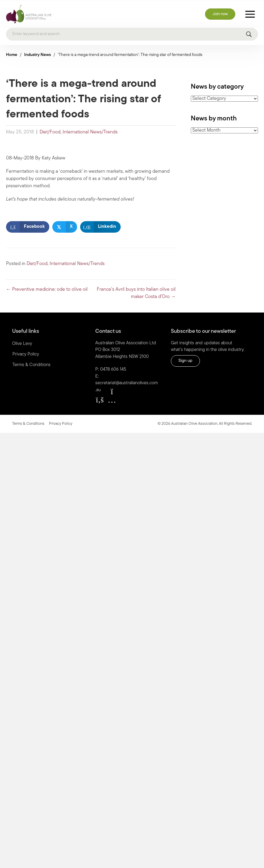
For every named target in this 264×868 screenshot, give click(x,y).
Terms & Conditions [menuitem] (31, 365)
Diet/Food (50, 132)
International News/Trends (90, 132)
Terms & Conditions (28, 424)
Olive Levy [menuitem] (22, 344)
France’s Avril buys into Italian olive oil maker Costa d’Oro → (136, 293)
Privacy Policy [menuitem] (26, 354)
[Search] (132, 34)
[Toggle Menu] (250, 14)
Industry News (37, 55)
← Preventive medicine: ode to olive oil (47, 290)
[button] (100, 400)
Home (12, 55)
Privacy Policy (61, 424)
